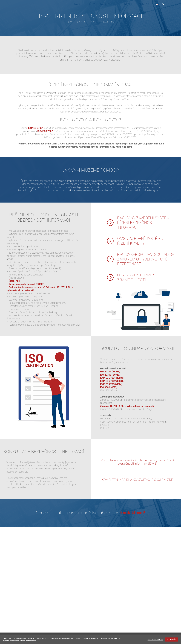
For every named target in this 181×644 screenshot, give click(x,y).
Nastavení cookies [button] (155, 640)
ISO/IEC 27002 (45, 131)
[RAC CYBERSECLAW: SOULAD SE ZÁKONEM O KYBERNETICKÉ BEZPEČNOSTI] (112, 259)
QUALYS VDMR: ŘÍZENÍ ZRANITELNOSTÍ (137, 277)
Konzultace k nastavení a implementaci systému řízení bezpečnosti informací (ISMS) (137, 462)
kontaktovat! (133, 513)
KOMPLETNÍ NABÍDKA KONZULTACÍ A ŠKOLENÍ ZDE (137, 480)
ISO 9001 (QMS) (109, 387)
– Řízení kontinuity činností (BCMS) (25, 284)
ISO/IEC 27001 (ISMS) (112, 378)
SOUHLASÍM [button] (171, 639)
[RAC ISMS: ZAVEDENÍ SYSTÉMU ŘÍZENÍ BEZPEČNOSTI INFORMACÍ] (112, 223)
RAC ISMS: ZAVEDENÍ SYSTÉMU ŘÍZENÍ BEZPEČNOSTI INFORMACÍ (145, 223)
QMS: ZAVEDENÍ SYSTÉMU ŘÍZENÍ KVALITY (140, 241)
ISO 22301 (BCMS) (110, 372)
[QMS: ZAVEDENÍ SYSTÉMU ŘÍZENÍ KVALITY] (112, 241)
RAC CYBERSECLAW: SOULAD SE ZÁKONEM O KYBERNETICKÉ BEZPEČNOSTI (146, 259)
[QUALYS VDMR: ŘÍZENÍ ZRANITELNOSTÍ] (112, 277)
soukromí (116, 638)
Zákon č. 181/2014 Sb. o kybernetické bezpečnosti (127, 406)
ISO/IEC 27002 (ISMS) (112, 381)
